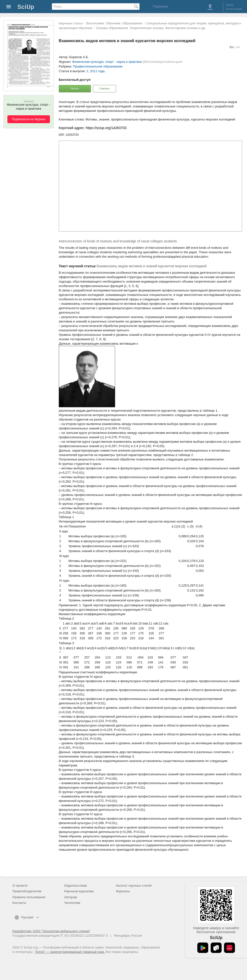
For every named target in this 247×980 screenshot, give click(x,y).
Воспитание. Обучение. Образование (114, 23)
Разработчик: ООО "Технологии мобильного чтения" (51, 931)
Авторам (71, 897)
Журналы (123, 891)
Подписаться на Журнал (29, 119)
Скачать (104, 88)
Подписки (160, 6)
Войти (230, 5)
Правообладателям (27, 891)
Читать (75, 88)
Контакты (19, 903)
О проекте (20, 886)
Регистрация (234, 9)
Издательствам (76, 886)
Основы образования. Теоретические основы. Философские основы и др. (151, 28)
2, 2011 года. (96, 71)
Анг (238, 47)
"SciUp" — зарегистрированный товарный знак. (70, 952)
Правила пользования (29, 897)
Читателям (72, 903)
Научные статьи (71, 23)
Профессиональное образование (98, 66)
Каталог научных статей (134, 886)
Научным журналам (79, 891)
